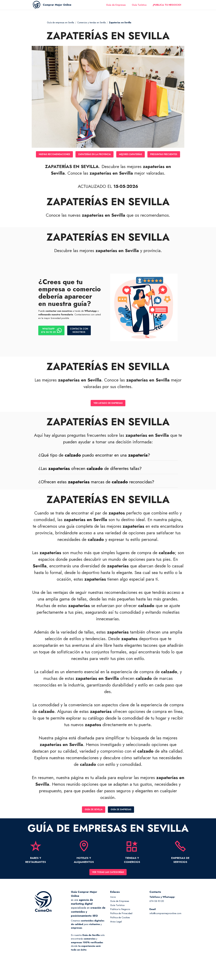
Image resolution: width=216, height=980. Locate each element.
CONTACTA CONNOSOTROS (81, 340)
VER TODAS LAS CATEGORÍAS (108, 883)
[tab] (108, 465)
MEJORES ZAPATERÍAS (151, 154)
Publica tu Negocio (120, 920)
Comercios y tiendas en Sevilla (91, 23)
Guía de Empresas (116, 7)
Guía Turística (139, 7)
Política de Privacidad (121, 924)
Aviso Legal (116, 932)
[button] (108, 465)
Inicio (113, 908)
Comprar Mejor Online (61, 7)
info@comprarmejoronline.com (165, 924)
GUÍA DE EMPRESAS (122, 820)
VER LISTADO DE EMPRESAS (108, 413)
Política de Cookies (120, 928)
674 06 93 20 (157, 912)
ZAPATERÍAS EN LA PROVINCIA (112, 154)
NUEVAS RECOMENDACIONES (69, 154)
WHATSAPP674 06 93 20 (52, 340)
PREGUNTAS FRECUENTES (108, 164)
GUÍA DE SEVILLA (93, 820)
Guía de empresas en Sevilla (60, 23)
